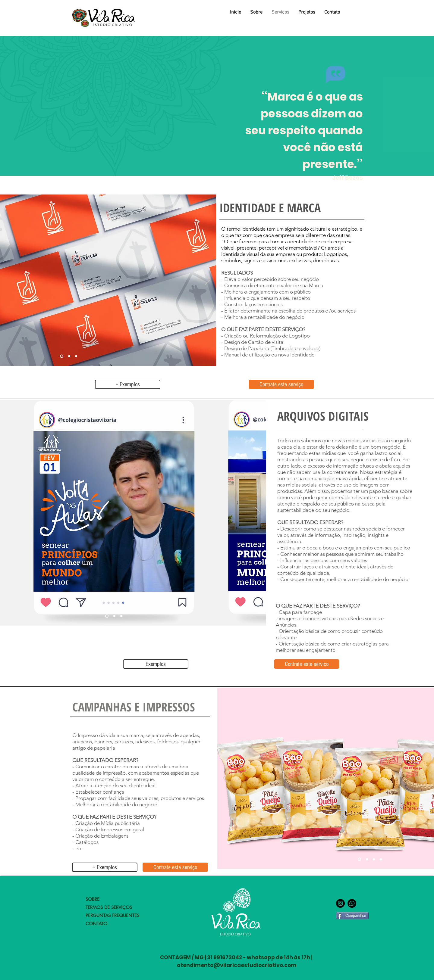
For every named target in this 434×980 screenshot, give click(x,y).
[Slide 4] (381, 859)
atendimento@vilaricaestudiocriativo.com (237, 965)
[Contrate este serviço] (281, 384)
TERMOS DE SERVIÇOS (109, 907)
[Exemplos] (156, 664)
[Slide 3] (76, 356)
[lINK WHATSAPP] (352, 903)
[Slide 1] (62, 356)
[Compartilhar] (352, 916)
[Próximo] (208, 280)
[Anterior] (226, 778)
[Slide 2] (69, 356)
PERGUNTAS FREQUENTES (112, 915)
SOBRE (93, 899)
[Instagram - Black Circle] (340, 903)
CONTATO (96, 924)
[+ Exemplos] (128, 384)
